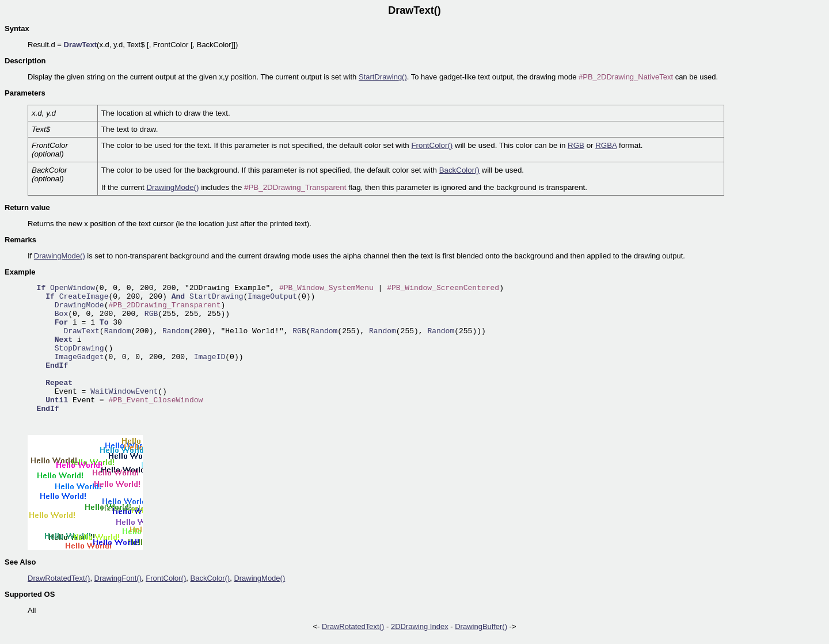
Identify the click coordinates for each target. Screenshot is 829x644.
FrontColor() (432, 145)
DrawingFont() (118, 578)
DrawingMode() (172, 187)
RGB (576, 145)
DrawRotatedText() (59, 578)
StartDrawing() (383, 77)
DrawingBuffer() (481, 626)
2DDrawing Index (420, 626)
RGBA (606, 145)
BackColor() (459, 170)
